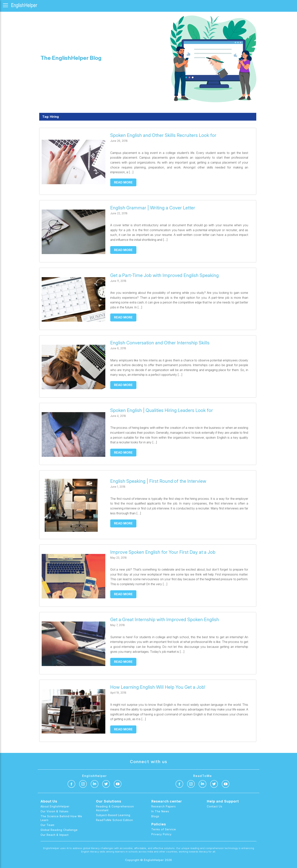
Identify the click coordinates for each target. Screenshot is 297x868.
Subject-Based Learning (113, 815)
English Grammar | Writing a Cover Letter (153, 208)
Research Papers (164, 806)
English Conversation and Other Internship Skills (160, 343)
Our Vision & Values (55, 811)
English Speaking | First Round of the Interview (158, 481)
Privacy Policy (161, 834)
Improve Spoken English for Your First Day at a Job (163, 552)
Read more (123, 182)
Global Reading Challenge (59, 830)
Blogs (155, 816)
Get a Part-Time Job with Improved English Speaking (165, 275)
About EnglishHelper (55, 806)
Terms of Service (164, 829)
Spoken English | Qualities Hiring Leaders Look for (162, 410)
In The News (160, 811)
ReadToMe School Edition (115, 820)
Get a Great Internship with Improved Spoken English (165, 620)
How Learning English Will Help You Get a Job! (158, 687)
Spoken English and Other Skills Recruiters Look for (163, 135)
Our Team (47, 825)
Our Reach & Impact (55, 835)
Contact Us (215, 806)
